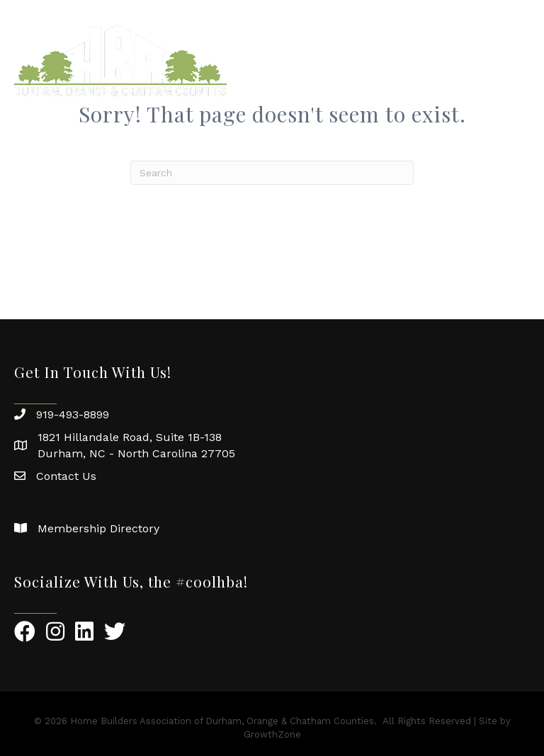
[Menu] (512, 60)
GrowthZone (272, 734)
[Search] (272, 173)
